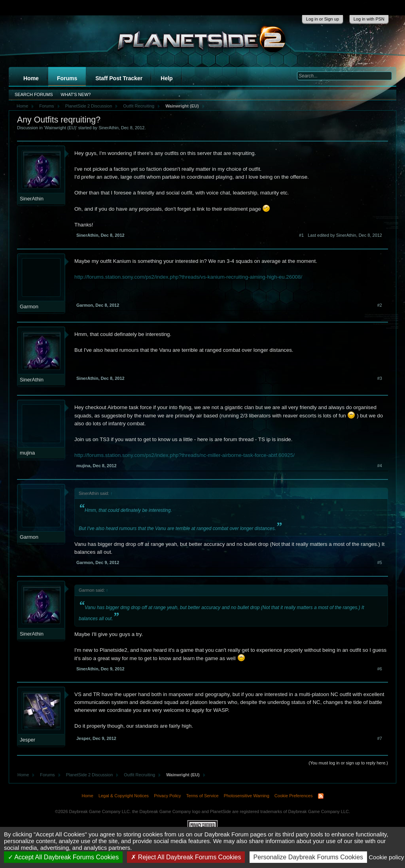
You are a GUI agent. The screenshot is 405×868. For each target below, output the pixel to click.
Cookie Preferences (294, 796)
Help (167, 78)
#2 (380, 305)
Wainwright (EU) (61, 128)
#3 (380, 378)
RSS (321, 796)
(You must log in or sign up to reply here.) (348, 763)
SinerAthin (109, 128)
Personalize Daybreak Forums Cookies (308, 857)
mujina (27, 453)
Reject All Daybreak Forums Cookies (186, 857)
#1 (301, 235)
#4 (380, 466)
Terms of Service (202, 796)
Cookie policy (386, 857)
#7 (380, 738)
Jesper (27, 740)
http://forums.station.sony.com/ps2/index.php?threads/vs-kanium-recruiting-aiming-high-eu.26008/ (188, 277)
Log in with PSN (369, 19)
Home (31, 78)
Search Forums (34, 94)
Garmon (29, 307)
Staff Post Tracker (119, 78)
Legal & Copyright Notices (124, 796)
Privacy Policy (167, 796)
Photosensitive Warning (247, 796)
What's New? (76, 94)
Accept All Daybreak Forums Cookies (63, 857)
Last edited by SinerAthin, (345, 235)
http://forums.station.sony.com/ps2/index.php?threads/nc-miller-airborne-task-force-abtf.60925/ (185, 455)
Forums (67, 78)
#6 (380, 669)
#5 (380, 562)
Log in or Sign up (323, 19)
